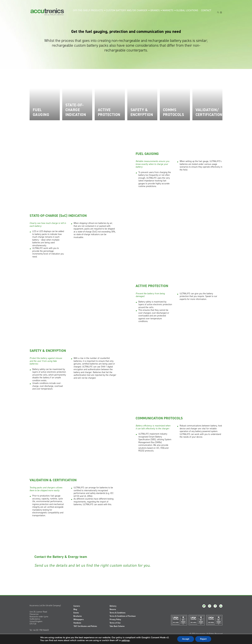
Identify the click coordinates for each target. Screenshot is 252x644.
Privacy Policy (115, 619)
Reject (203, 639)
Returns (113, 609)
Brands (153, 12)
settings (125, 640)
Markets (167, 12)
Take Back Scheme (117, 626)
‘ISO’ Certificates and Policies (85, 626)
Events (76, 613)
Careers (77, 606)
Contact (207, 12)
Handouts (77, 623)
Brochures (78, 616)
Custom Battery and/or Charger (126, 12)
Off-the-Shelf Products (90, 12)
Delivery (113, 606)
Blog (75, 609)
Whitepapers (79, 619)
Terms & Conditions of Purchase (123, 616)
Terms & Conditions (118, 613)
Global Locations (187, 12)
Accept (186, 639)
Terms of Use (115, 623)
